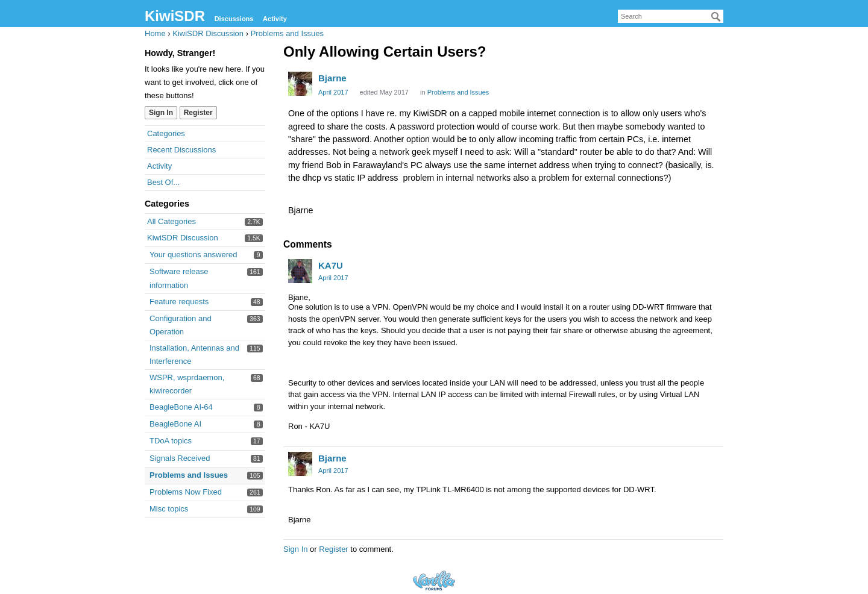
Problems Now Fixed (186, 492)
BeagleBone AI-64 (181, 407)
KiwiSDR (175, 16)
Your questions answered (193, 255)
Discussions (234, 19)
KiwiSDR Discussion (183, 238)
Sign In (161, 113)
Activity (275, 19)
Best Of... (163, 182)
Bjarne (332, 78)
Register (198, 113)
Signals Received (180, 458)
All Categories (171, 221)
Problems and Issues (189, 475)
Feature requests (179, 302)
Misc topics (169, 509)
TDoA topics (171, 441)
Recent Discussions (181, 150)
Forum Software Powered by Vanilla (434, 580)
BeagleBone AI (175, 424)
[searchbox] (671, 16)
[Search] (716, 17)
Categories (166, 133)
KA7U (331, 265)
